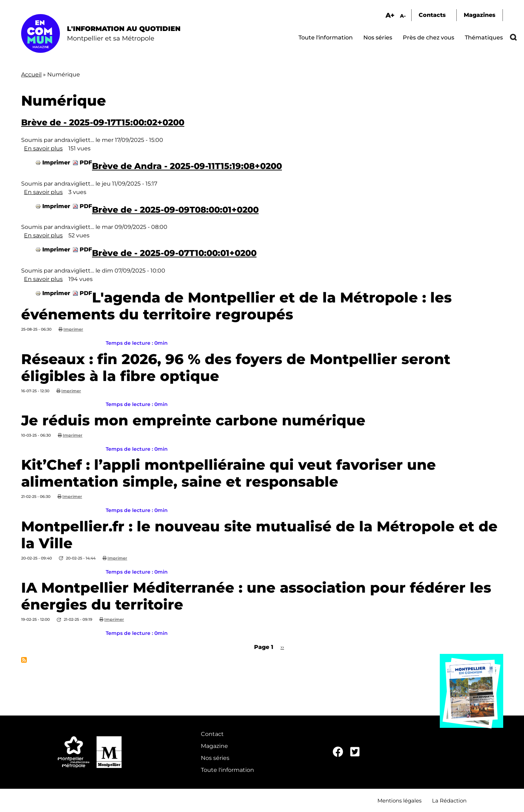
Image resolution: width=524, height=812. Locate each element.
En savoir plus (43, 148)
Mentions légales (399, 801)
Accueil (31, 74)
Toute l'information (326, 38)
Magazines (480, 15)
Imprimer (56, 163)
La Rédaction (449, 801)
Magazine (214, 746)
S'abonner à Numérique (24, 660)
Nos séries (378, 38)
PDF (86, 163)
